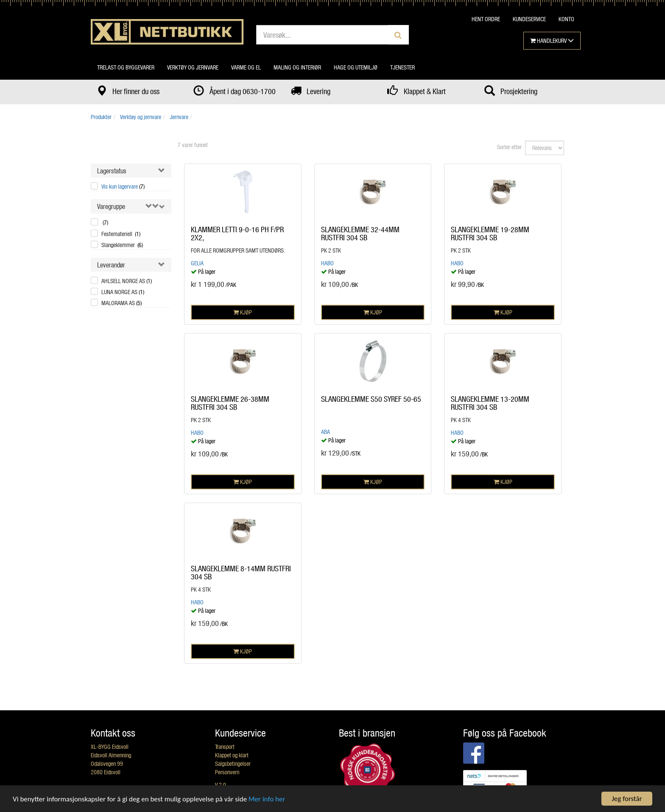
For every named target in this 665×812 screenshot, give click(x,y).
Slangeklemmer (122, 245)
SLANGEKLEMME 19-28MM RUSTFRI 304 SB (490, 234)
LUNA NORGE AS (123, 292)
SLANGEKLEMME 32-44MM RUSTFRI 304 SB (360, 234)
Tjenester (402, 67)
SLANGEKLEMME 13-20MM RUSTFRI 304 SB (490, 403)
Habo (327, 263)
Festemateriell (121, 234)
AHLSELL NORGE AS (127, 281)
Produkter (101, 117)
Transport (225, 747)
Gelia (197, 263)
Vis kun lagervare (123, 186)
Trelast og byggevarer (126, 67)
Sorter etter (509, 147)
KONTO (566, 19)
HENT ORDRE (486, 19)
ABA (326, 432)
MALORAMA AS (122, 303)
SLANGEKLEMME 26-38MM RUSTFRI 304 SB (230, 403)
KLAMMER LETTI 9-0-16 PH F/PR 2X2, (237, 234)
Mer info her (267, 799)
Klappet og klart (232, 755)
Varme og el (246, 67)
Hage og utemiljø (356, 67)
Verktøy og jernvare (193, 67)
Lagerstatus (112, 171)
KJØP (243, 312)
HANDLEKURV (552, 40)
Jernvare (179, 117)
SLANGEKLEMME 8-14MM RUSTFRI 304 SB (241, 573)
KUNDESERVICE (529, 19)
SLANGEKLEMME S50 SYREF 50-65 (371, 399)
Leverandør (111, 265)
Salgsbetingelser (233, 763)
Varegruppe (111, 206)
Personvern (227, 772)
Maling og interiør (297, 67)
